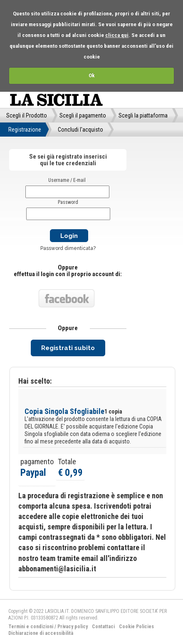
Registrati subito (68, 348)
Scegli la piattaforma (143, 115)
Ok (92, 75)
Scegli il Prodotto (27, 115)
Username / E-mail (67, 180)
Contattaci (103, 627)
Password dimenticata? (68, 248)
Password (68, 202)
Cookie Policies (136, 627)
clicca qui (117, 35)
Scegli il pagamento (83, 115)
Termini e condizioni (31, 627)
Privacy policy (73, 627)
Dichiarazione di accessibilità (41, 633)
